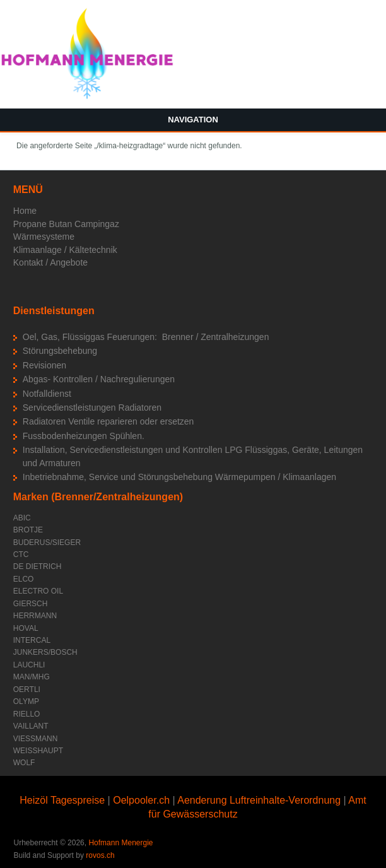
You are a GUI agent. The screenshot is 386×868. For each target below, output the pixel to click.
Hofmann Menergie (120, 843)
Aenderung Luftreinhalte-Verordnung (259, 800)
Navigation (193, 120)
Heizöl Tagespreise (62, 800)
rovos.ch (100, 855)
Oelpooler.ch (141, 800)
